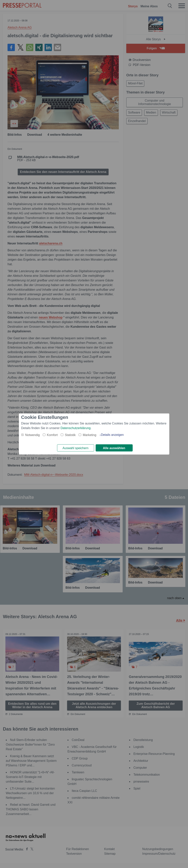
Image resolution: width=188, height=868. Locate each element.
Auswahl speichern (75, 448)
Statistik (70, 435)
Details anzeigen (112, 435)
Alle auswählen (114, 448)
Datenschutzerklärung (76, 428)
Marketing (89, 435)
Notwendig (33, 435)
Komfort (52, 435)
